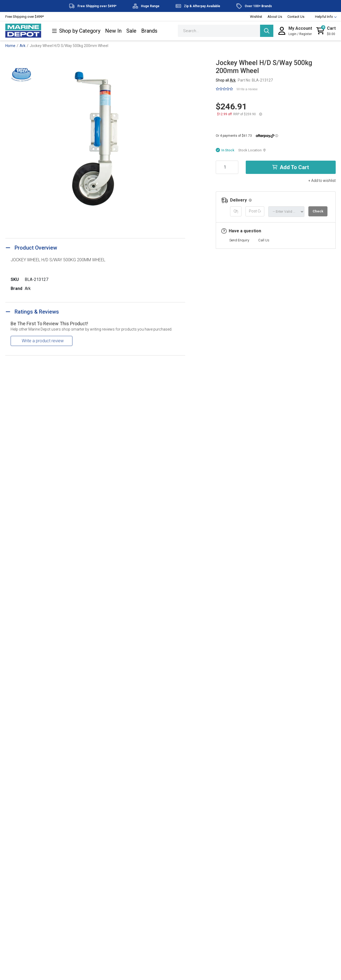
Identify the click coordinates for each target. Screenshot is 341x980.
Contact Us (296, 17)
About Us (275, 17)
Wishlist (256, 17)
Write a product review (43, 341)
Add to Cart (291, 167)
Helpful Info (323, 17)
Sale (131, 31)
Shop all (226, 80)
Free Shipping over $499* (25, 17)
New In (113, 31)
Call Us (264, 240)
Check (318, 211)
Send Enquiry (239, 240)
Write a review (247, 89)
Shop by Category (76, 31)
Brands (149, 31)
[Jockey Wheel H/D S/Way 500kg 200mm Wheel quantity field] (227, 167)
